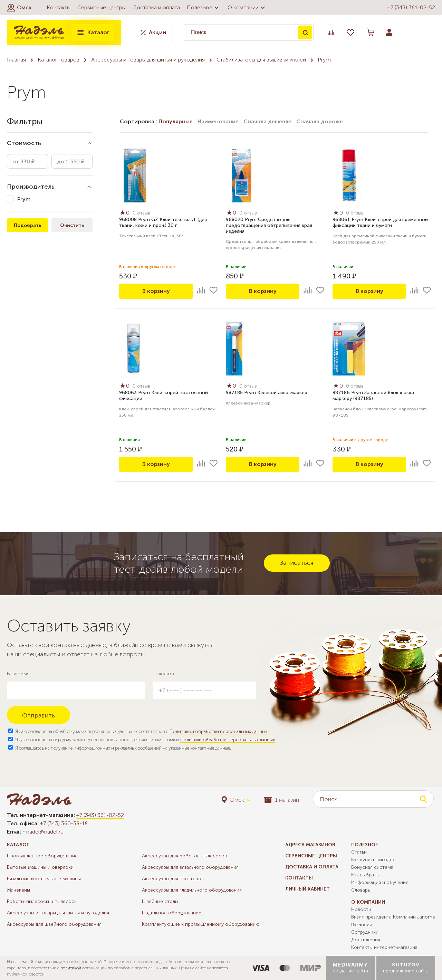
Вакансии (362, 925)
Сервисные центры (102, 7)
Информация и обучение (380, 882)
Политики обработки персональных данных (228, 740)
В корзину (156, 291)
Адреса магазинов (310, 845)
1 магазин (282, 800)
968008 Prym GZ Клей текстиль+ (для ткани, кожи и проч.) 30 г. (163, 222)
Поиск (305, 32)
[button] (19, 8)
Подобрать (27, 225)
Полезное (204, 8)
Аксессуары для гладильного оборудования (192, 890)
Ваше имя (18, 674)
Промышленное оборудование (42, 856)
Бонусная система (372, 867)
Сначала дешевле (267, 121)
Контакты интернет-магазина (384, 947)
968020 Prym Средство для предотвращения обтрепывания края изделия (269, 225)
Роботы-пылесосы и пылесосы (42, 901)
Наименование (218, 121)
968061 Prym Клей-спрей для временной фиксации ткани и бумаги (380, 222)
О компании (247, 8)
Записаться (297, 563)
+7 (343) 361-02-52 (411, 7)
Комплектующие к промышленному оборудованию (201, 924)
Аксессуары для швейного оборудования (54, 924)
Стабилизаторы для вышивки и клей (261, 60)
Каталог (93, 32)
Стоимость (24, 143)
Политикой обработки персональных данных (218, 731)
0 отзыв (141, 213)
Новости (361, 909)
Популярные (176, 121)
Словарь (361, 890)
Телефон (163, 674)
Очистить (72, 225)
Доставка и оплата (156, 7)
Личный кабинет (308, 889)
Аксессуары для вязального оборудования (190, 867)
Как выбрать (365, 875)
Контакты (59, 7)
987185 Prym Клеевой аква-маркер (267, 393)
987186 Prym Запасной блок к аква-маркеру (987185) (374, 396)
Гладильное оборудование (172, 913)
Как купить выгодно (373, 860)
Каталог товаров (59, 60)
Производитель (31, 187)
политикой (71, 968)
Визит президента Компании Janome (393, 917)
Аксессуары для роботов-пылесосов (184, 856)
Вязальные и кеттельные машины (44, 879)
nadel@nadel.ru (45, 832)
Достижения (366, 940)
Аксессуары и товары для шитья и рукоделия (148, 60)
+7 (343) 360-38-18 (64, 823)
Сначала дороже (320, 121)
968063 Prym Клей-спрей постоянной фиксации (164, 396)
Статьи (359, 852)
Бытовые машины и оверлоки (40, 867)
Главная (16, 60)
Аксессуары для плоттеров (173, 879)
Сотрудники (365, 932)
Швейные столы (160, 901)
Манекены (18, 890)
